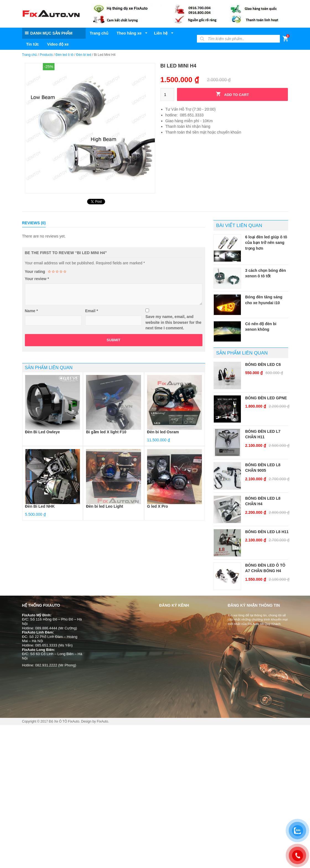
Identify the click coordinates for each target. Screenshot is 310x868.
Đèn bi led (84, 55)
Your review (37, 279)
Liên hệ (161, 33)
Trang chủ (99, 33)
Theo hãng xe (129, 33)
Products (46, 55)
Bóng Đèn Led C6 (263, 364)
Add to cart (232, 94)
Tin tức (33, 44)
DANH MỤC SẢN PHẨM (51, 33)
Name (31, 311)
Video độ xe (58, 44)
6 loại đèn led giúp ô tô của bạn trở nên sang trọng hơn (266, 243)
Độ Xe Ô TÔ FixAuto (64, 721)
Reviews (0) (34, 223)
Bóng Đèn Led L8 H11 (267, 532)
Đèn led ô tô (65, 55)
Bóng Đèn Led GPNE (266, 398)
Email (92, 311)
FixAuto (102, 721)
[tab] (34, 223)
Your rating (35, 272)
